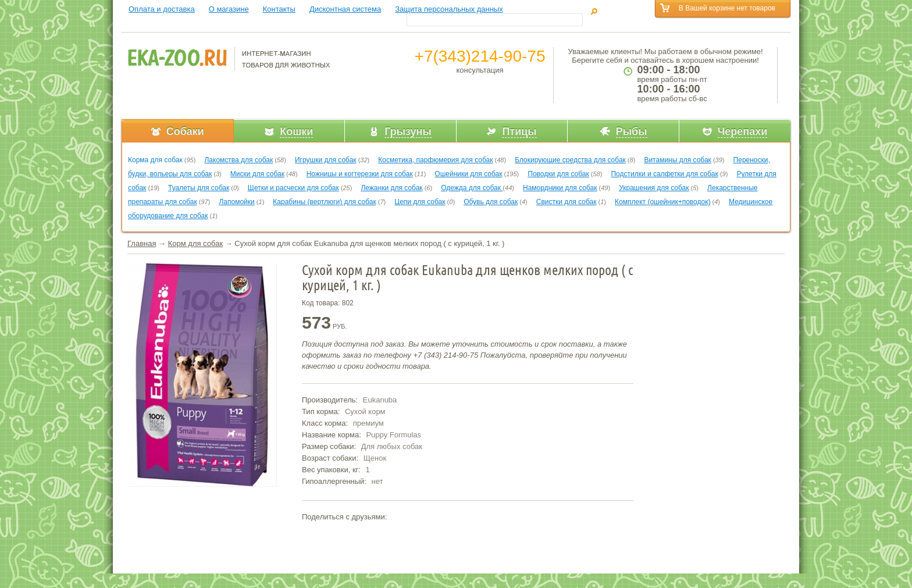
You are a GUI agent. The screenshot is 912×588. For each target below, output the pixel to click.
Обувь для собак (491, 202)
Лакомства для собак (238, 160)
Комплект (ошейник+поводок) (662, 202)
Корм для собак (195, 243)
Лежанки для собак (391, 188)
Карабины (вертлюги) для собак (324, 202)
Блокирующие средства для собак (570, 160)
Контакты (279, 9)
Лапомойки (236, 202)
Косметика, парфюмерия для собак (435, 160)
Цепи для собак (420, 202)
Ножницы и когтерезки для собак (360, 174)
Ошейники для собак (468, 174)
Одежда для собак (472, 188)
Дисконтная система (345, 9)
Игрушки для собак (326, 160)
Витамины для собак (677, 160)
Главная (142, 243)
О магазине (229, 9)
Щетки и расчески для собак (293, 188)
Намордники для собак (560, 188)
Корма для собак (155, 160)
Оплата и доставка (162, 9)
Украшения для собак (654, 188)
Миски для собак (257, 174)
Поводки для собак (558, 174)
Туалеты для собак (199, 188)
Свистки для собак (567, 202)
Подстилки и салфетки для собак (664, 174)
